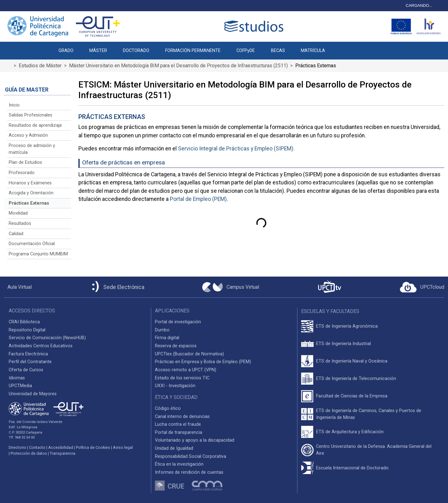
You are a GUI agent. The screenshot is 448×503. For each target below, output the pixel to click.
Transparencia (63, 453)
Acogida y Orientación (31, 193)
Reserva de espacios (176, 346)
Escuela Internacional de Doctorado (352, 468)
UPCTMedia (20, 386)
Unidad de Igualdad (174, 448)
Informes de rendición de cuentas (189, 472)
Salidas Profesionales (30, 115)
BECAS (278, 51)
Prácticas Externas (29, 203)
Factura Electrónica (28, 354)
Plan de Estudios (25, 162)
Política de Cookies (93, 447)
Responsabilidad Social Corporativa (191, 456)
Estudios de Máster (40, 66)
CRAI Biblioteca (24, 322)
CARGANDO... (419, 5)
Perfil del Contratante (30, 362)
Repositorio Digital (27, 330)
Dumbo (162, 330)
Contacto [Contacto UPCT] (37, 447)
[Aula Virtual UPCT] (18, 287)
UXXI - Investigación (175, 386)
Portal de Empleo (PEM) (198, 199)
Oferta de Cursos (26, 370)
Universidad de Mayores (33, 394)
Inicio (14, 105)
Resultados (20, 223)
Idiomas (17, 378)
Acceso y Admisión (28, 135)
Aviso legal (123, 447)
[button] (341, 47)
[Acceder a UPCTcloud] (422, 287)
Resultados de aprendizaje (35, 125)
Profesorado (22, 173)
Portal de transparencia (179, 432)
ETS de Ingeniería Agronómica (347, 326)
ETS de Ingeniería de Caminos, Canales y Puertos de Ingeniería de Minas (369, 414)
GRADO (66, 51)
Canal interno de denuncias (182, 417)
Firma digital (167, 338)
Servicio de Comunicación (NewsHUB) (47, 338)
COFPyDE (246, 51)
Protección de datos (29, 453)
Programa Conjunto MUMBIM (38, 254)
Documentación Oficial (32, 244)
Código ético (168, 408)
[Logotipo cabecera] (255, 26)
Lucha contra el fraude (178, 424)
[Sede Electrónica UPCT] (117, 287)
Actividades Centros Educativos (41, 346)
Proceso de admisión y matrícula (32, 149)
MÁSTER (98, 51)
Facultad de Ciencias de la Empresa (352, 396)
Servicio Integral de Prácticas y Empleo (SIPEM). (236, 149)
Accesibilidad (61, 447)
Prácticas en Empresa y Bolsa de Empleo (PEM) (203, 362)
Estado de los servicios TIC (182, 378)
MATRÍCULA (313, 51)
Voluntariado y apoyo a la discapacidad (195, 440)
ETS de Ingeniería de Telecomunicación (356, 379)
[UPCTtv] (329, 287)
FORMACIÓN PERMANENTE (193, 51)
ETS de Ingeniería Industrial (343, 344)
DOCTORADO (136, 51)
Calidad (16, 234)
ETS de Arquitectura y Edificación (350, 432)
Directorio (17, 447)
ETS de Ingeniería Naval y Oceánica (352, 361)
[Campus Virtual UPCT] (231, 287)
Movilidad (18, 213)
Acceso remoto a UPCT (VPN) (186, 370)
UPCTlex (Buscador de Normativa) (189, 354)
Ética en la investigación (179, 464)
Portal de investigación (178, 322)
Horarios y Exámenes (30, 183)
